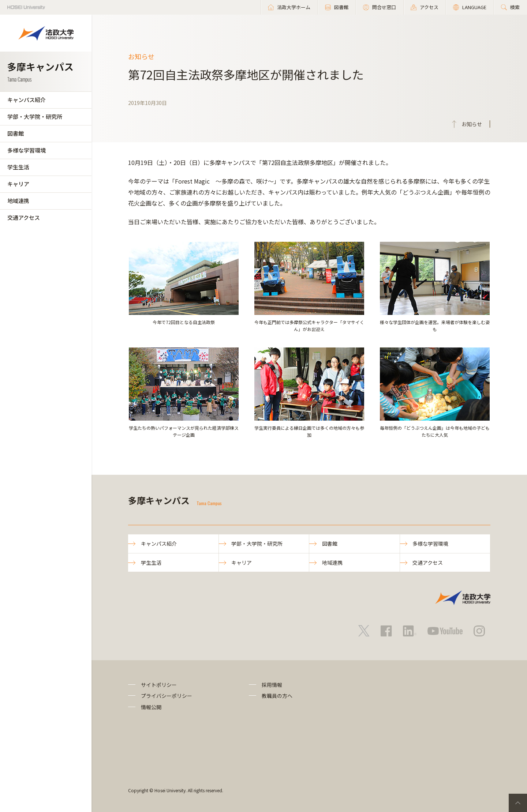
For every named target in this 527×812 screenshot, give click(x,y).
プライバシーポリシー (167, 696)
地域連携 (18, 201)
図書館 (16, 133)
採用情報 (272, 685)
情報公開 (151, 707)
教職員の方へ (277, 696)
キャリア (18, 184)
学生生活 (18, 167)
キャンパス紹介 (27, 100)
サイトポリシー (159, 685)
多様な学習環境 (27, 150)
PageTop (518, 803)
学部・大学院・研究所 (35, 116)
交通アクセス (24, 217)
